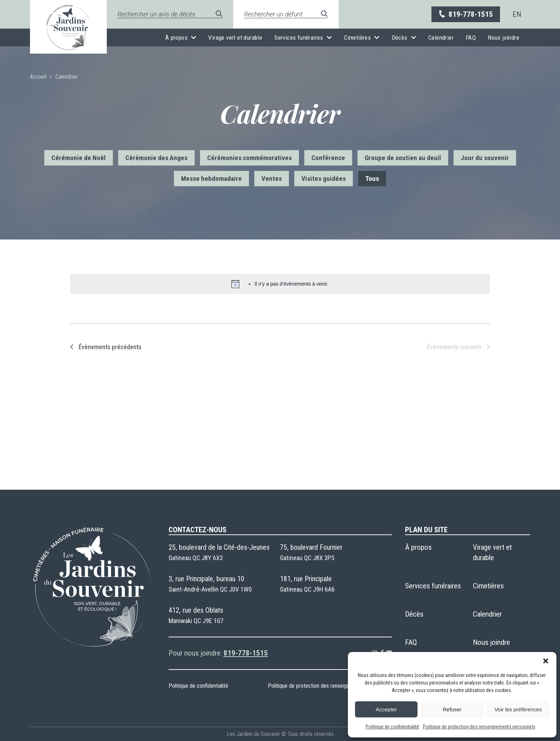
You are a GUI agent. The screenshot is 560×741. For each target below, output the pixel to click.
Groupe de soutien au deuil (403, 158)
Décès (400, 38)
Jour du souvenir (485, 158)
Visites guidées (324, 179)
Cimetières (357, 38)
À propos (176, 38)
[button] (546, 661)
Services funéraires (299, 38)
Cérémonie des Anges (156, 158)
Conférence (328, 158)
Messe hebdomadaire (211, 179)
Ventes (272, 179)
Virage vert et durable (235, 38)
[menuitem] (517, 14)
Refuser (452, 709)
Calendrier (441, 38)
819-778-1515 (465, 14)
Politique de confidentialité (392, 727)
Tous (372, 179)
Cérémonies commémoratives (249, 158)
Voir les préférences (518, 709)
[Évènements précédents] (106, 347)
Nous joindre (504, 38)
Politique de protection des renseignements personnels (479, 727)
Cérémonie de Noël (79, 158)
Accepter (386, 709)
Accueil (38, 77)
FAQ (471, 38)
